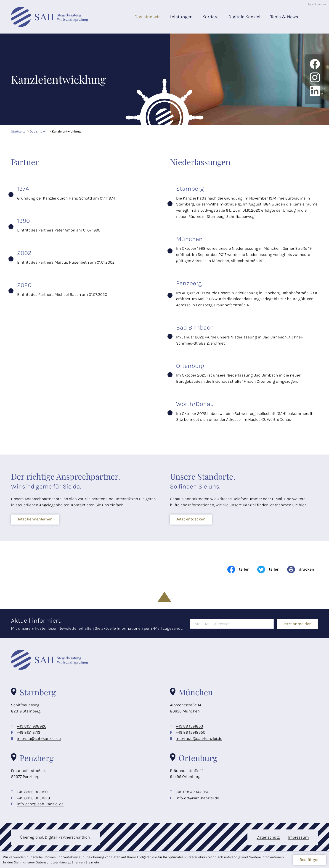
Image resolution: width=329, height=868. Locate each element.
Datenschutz (268, 837)
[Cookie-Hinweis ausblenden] (309, 860)
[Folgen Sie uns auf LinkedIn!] (315, 91)
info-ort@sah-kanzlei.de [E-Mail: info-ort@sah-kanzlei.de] (197, 798)
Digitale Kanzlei (244, 17)
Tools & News (284, 17)
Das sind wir (147, 17)
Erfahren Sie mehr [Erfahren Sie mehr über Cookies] (85, 862)
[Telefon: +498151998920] (32, 726)
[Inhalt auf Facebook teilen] (238, 569)
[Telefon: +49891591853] (189, 726)
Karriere (211, 17)
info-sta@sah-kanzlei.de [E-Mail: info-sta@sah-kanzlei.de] (39, 739)
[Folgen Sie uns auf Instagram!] (315, 81)
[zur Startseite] (49, 17)
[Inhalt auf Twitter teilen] (268, 569)
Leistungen (181, 17)
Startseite (18, 131)
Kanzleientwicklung (66, 131)
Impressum (298, 837)
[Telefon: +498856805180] (32, 792)
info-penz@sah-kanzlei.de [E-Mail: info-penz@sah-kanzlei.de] (40, 804)
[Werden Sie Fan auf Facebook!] (315, 68)
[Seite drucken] (301, 569)
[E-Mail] (232, 624)
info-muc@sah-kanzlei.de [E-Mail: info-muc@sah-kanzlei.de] (199, 739)
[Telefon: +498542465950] (192, 792)
